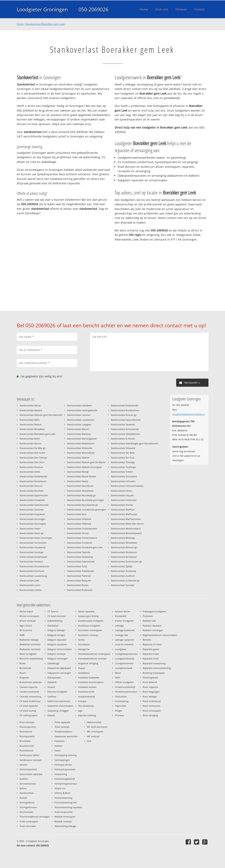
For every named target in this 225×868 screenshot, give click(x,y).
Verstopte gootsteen (65, 769)
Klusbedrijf (121, 616)
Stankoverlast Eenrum (31, 486)
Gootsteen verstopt (88, 635)
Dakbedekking (55, 621)
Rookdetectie (26, 750)
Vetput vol (60, 788)
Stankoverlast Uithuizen (123, 481)
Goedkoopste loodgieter (91, 621)
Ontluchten (121, 696)
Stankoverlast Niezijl (77, 481)
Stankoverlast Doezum (31, 467)
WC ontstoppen (95, 731)
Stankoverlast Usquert (122, 495)
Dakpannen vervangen (59, 673)
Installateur (84, 673)
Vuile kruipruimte (64, 812)
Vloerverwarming (63, 798)
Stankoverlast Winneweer (124, 543)
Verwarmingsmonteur (66, 784)
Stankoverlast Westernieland (126, 529)
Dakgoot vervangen (58, 658)
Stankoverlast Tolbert (122, 472)
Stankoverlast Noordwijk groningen (85, 500)
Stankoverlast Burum (30, 443)
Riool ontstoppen (152, 711)
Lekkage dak (121, 635)
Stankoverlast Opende (79, 552)
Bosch (23, 673)
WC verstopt (93, 736)
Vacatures (60, 741)
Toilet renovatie (28, 826)
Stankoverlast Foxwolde (32, 500)
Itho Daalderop (86, 706)
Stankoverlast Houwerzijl (32, 547)
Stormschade (26, 812)
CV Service (53, 611)
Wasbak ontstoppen (65, 817)
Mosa (118, 673)
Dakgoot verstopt (57, 654)
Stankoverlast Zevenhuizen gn (126, 561)
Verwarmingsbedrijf (65, 779)
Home (20, 24)
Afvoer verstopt (28, 621)
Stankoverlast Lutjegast (79, 424)
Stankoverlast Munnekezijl (81, 453)
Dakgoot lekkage (56, 630)
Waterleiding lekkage (65, 826)
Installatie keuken (87, 687)
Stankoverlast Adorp (30, 405)
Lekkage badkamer (125, 630)
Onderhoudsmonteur (126, 692)
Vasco (58, 750)
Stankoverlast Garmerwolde (34, 505)
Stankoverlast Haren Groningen (36, 538)
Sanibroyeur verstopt (31, 760)
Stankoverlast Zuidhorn (123, 576)
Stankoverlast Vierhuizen (124, 500)
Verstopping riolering (65, 755)
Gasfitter (52, 696)
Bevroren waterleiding (31, 658)
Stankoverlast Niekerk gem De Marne (86, 462)
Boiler (23, 663)
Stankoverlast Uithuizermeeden (127, 486)
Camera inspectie (28, 687)
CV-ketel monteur (57, 616)
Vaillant (58, 746)
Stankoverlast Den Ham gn (33, 458)
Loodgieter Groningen (42, 9)
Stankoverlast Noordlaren (80, 491)
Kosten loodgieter (124, 621)
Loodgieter (121, 649)
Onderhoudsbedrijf (125, 687)
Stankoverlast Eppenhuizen (34, 495)
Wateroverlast (94, 722)
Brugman (24, 677)
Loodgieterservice (124, 663)
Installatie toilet (86, 692)
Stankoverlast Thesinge (123, 462)
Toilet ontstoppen (29, 821)
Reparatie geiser (151, 649)
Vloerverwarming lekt (66, 802)
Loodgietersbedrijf (125, 658)
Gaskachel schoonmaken (60, 706)
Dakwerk (52, 682)
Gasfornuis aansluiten (59, 701)
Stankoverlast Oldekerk (79, 519)
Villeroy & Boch (62, 793)
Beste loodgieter (28, 654)
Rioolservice (26, 731)
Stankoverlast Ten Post (123, 458)
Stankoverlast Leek (29, 580)
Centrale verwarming (30, 696)
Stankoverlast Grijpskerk (32, 514)
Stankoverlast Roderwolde (125, 405)
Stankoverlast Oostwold (80, 543)
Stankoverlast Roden (78, 585)
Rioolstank (25, 741)
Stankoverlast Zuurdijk (122, 585)
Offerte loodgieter (124, 682)
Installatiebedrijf (87, 696)
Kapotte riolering (87, 715)
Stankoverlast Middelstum (81, 443)
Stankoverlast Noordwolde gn (83, 505)
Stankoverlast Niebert (78, 458)
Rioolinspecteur (28, 727)
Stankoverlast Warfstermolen (126, 519)
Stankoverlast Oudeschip (80, 557)
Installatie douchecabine (91, 682)
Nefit (118, 677)
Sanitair (24, 765)
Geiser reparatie (86, 611)
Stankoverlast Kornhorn (32, 571)
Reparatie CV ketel (152, 644)
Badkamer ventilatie (30, 649)
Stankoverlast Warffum (123, 510)
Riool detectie (150, 682)
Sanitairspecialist (28, 769)
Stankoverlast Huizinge (31, 552)
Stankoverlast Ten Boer (123, 453)
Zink (89, 741)
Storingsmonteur (28, 807)
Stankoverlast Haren (30, 529)
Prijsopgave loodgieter (154, 611)
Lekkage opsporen (125, 640)
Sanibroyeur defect (29, 755)
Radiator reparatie (152, 626)
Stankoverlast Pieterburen (81, 571)
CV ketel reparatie (29, 706)
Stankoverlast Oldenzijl (79, 524)
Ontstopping (122, 701)
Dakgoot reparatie (57, 640)
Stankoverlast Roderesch (80, 590)
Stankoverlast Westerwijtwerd (126, 533)
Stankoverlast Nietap (78, 472)
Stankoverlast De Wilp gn (33, 448)
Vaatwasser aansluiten (66, 736)
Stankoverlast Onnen (78, 533)
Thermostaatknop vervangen (35, 817)
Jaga (80, 711)
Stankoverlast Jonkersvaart (33, 557)
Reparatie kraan (151, 654)
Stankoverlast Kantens (31, 561)
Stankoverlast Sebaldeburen (125, 434)
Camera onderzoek (29, 692)
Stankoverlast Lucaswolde (81, 420)
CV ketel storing (28, 711)
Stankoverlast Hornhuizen (33, 543)
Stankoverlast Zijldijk (122, 566)
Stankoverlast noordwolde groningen (86, 510)
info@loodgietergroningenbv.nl (189, 414)
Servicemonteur (28, 784)
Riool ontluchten (151, 706)
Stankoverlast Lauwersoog (33, 576)
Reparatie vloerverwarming (157, 668)
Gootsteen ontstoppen (90, 630)
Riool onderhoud (152, 701)
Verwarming (61, 774)
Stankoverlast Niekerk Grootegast (84, 467)
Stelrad (23, 798)
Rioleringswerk (150, 677)
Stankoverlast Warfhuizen (124, 514)
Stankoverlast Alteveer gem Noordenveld (41, 415)
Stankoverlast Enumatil (32, 491)
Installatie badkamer (89, 677)
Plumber (119, 715)
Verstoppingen (62, 760)
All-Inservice (26, 630)
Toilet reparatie (62, 722)
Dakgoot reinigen (56, 635)
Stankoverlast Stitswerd (123, 448)
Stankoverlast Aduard (31, 410)
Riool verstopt (27, 722)
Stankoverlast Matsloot (79, 434)
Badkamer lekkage (29, 640)
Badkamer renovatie (30, 644)
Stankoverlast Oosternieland (82, 538)
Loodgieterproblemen (126, 654)
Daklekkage (53, 663)
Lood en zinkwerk (124, 644)
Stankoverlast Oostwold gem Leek (85, 547)
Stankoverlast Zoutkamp (123, 571)
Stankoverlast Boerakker (32, 429)
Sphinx (23, 788)
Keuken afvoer (123, 611)
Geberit (51, 715)
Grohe (81, 640)
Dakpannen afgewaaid (59, 668)
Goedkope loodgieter (89, 626)
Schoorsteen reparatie (31, 774)
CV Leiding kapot (28, 715)
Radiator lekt (149, 621)
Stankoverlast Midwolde (80, 448)
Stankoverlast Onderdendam (82, 529)
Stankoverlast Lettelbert (79, 405)
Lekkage (119, 626)
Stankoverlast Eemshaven (33, 481)
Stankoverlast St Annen (123, 439)
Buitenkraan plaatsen (31, 682)
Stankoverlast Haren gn (32, 533)
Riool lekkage (150, 696)
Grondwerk (84, 644)
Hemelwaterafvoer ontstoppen (94, 654)
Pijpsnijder (121, 706)
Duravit (51, 687)
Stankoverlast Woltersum (124, 552)
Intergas (82, 701)
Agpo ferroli (26, 626)
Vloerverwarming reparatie (68, 807)
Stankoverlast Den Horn (32, 462)
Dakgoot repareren (57, 644)
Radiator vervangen (153, 630)
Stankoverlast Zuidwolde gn (125, 580)
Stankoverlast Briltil (30, 439)
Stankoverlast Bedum (31, 424)
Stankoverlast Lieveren (79, 415)
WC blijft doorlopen (97, 727)
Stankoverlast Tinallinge (123, 467)
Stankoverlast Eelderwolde (33, 476)
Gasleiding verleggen (58, 711)
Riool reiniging (150, 715)
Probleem (148, 616)
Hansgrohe (84, 649)
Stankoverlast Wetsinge (123, 538)
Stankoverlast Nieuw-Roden (82, 476)
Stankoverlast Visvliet (122, 505)
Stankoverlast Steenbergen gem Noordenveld (134, 443)
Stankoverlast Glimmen (32, 510)
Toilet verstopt (62, 727)
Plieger (119, 711)
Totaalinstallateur (63, 731)
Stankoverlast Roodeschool (125, 410)
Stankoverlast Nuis (77, 514)
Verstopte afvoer (63, 765)
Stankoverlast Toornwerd (124, 476)
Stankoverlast (27, 793)
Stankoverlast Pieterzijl (79, 576)
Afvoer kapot (26, 611)
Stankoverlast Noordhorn (80, 486)
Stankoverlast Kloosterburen (34, 566)
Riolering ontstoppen (154, 673)
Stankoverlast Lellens (31, 590)
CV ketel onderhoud (30, 701)
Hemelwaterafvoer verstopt (92, 658)
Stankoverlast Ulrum (121, 491)
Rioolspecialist (27, 736)
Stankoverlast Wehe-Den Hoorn (127, 524)
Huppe (82, 668)
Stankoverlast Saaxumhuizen (126, 420)
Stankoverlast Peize (77, 566)
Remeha (147, 640)
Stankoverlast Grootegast (33, 524)
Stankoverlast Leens (30, 585)
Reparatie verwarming (154, 663)
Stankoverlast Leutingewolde (82, 410)
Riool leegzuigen (151, 692)
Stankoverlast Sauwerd (123, 424)
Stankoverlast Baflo (30, 420)
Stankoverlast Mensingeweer (82, 439)
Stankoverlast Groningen (32, 519)
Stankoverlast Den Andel (32, 453)
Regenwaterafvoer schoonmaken (160, 635)
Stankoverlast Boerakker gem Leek (45, 24)
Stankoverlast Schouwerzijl (125, 429)
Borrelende (25, 668)
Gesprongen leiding (88, 616)
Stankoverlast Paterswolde (81, 561)
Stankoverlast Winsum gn (124, 547)
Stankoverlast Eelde (30, 472)
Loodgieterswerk (124, 668)
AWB (22, 635)
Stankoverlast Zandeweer (124, 557)
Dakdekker (53, 626)
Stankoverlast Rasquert (79, 580)
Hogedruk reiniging (88, 663)
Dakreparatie (54, 677)
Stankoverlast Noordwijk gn (81, 495)
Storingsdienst (27, 802)
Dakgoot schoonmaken (60, 649)
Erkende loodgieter (57, 692)
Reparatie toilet (151, 658)
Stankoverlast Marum (78, 429)
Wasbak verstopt (63, 821)
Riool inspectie (150, 687)
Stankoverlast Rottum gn (124, 415)
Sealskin (24, 779)
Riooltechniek (27, 746)
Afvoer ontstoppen (29, 616)
